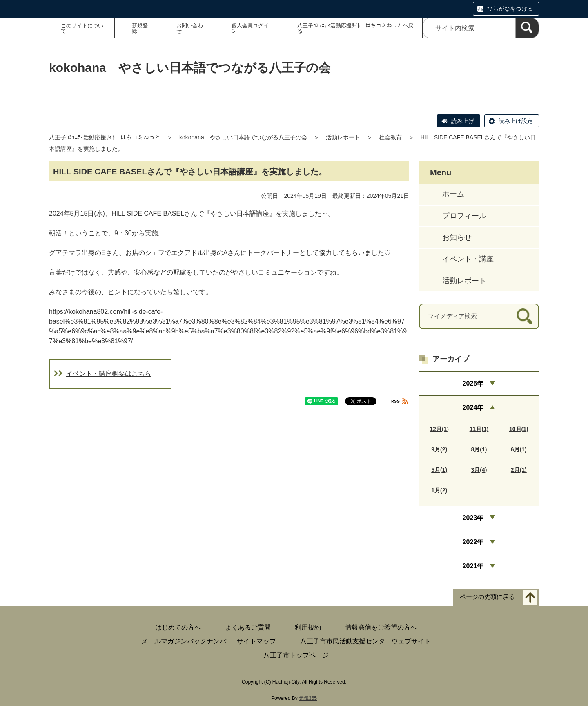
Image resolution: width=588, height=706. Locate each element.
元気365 (308, 698)
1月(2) (439, 490)
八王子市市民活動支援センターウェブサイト (365, 641)
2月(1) (519, 470)
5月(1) (439, 470)
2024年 (473, 408)
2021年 (473, 566)
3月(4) (479, 470)
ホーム (453, 194)
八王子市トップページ (296, 655)
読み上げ (463, 121)
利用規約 (308, 627)
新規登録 (140, 28)
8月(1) (479, 449)
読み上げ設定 (516, 121)
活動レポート (343, 137)
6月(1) (519, 449)
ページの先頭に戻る (487, 597)
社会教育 (390, 137)
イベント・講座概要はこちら (109, 374)
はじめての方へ (178, 627)
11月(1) (479, 429)
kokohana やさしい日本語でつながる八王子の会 (243, 137)
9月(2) (439, 449)
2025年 (473, 383)
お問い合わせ (190, 28)
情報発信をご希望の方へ (381, 627)
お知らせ (457, 237)
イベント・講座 (468, 259)
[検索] (527, 28)
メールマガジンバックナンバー (187, 641)
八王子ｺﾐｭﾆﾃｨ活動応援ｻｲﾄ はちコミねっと (105, 137)
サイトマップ (256, 641)
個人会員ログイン (250, 28)
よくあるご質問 (248, 627)
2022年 (473, 542)
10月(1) (519, 429)
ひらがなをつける (510, 9)
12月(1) (439, 429)
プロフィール (464, 216)
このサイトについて (82, 28)
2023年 (473, 518)
